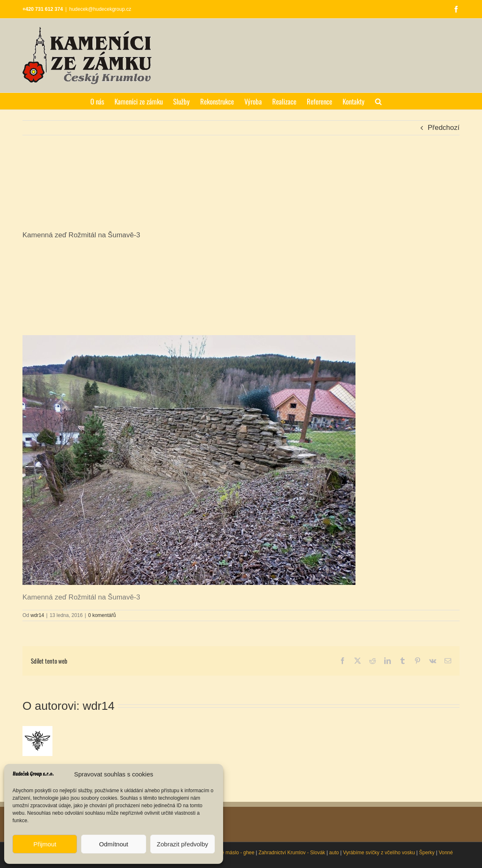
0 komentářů (102, 615)
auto (334, 853)
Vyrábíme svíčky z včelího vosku (379, 853)
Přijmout (45, 844)
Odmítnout (114, 844)
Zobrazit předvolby (183, 844)
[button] (378, 101)
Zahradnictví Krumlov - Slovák (292, 853)
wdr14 (37, 615)
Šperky (427, 853)
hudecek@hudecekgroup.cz (100, 9)
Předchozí (443, 128)
